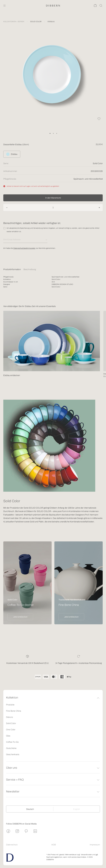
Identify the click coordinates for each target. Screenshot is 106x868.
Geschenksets (13, 754)
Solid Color (11, 723)
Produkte (10, 705)
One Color (11, 730)
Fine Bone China (14, 711)
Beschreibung (30, 269)
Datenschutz (12, 845)
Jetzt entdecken (20, 617)
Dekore (9, 717)
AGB (54, 845)
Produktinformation (12, 269)
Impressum (95, 845)
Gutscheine (11, 748)
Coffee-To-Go (12, 742)
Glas (8, 736)
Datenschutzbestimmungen (24, 248)
